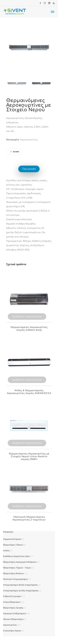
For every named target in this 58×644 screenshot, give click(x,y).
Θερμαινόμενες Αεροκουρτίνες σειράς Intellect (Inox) (29, 329)
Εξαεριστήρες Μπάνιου (14, 573)
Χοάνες (6, 551)
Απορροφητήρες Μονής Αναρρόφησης (20, 585)
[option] (17, 83)
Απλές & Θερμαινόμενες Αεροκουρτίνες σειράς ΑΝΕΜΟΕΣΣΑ (29, 392)
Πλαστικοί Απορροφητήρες (15, 579)
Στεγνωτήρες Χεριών (12, 631)
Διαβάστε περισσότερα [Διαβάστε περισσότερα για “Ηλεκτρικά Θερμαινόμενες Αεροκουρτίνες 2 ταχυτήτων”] (27, 506)
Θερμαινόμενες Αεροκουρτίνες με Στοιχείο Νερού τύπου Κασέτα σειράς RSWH (29, 457)
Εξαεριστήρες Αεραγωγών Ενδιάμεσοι (20, 562)
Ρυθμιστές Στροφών (12, 596)
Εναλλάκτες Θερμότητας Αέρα (16, 556)
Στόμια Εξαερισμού (12, 602)
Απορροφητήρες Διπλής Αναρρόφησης (21, 591)
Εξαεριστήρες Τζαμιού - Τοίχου (17, 568)
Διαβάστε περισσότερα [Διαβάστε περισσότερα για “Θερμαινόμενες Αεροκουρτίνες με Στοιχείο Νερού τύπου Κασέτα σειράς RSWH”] (27, 443)
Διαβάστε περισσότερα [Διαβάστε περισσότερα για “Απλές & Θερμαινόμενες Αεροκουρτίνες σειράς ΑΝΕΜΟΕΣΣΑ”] (27, 380)
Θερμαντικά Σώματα (12, 539)
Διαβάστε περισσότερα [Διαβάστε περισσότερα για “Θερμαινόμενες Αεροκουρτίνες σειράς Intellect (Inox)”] (27, 317)
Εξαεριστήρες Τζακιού (13, 545)
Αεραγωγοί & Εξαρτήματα (15, 613)
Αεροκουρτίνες (29, 140)
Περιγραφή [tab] (29, 169)
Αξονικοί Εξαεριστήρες (13, 619)
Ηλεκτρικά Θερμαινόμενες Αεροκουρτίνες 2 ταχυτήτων (29, 518)
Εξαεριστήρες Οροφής (13, 608)
